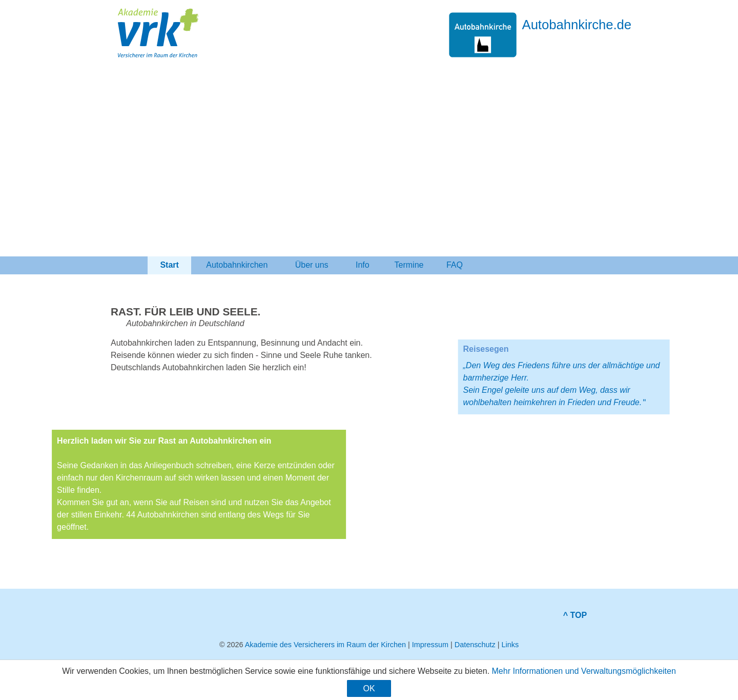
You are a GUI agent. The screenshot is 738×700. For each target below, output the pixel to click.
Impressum (430, 645)
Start (169, 265)
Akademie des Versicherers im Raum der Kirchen (325, 645)
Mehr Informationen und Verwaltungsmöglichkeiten (584, 671)
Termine (409, 265)
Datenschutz (475, 645)
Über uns (312, 265)
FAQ (455, 265)
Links (510, 645)
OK (369, 688)
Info (363, 265)
